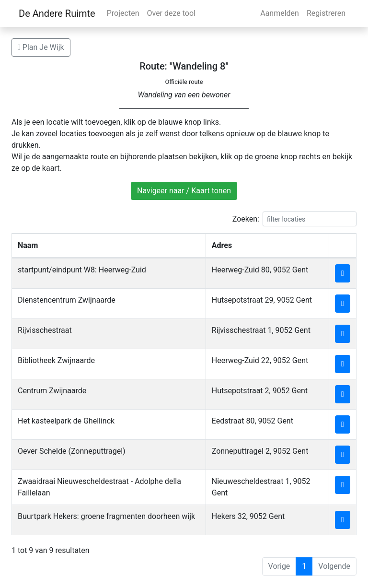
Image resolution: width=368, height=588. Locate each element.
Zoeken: (294, 219)
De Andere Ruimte (57, 13)
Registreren (326, 13)
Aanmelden (280, 13)
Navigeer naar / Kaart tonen (184, 191)
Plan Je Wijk (41, 47)
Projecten (123, 13)
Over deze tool (171, 13)
